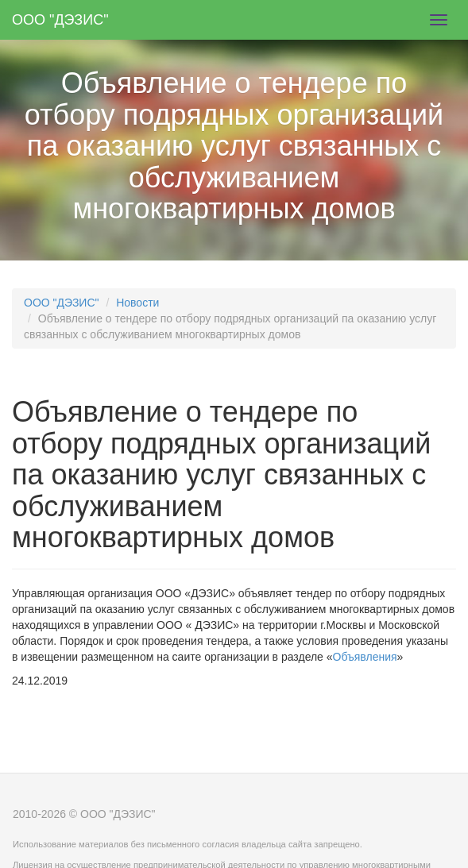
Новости (137, 303)
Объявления (365, 657)
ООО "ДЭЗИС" (60, 20)
